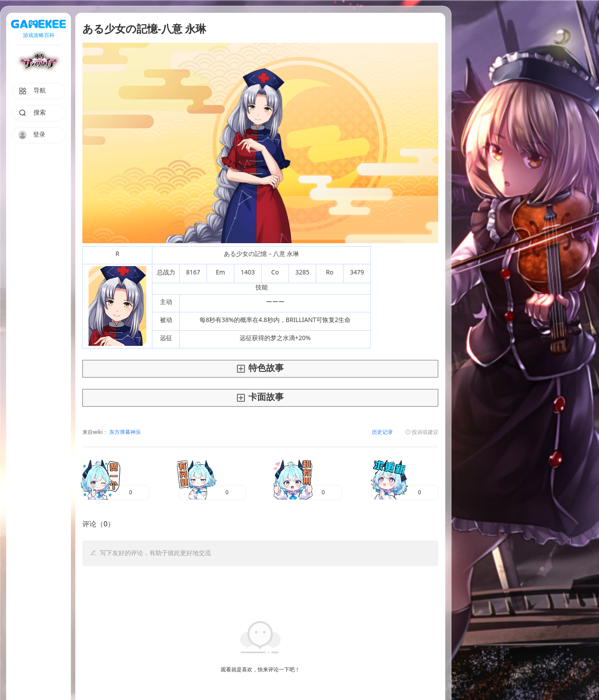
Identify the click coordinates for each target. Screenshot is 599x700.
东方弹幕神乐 (124, 432)
